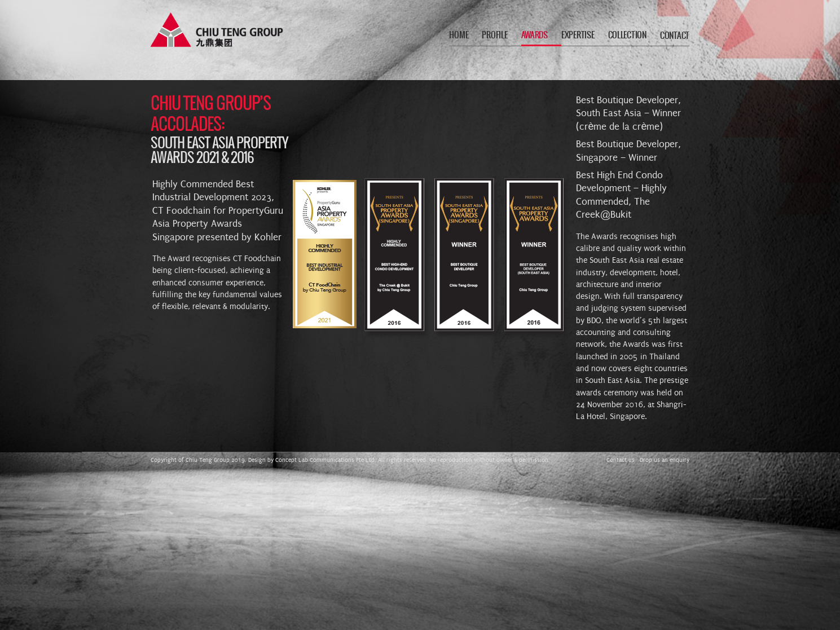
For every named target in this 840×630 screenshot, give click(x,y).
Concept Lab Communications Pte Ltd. (326, 460)
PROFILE (494, 35)
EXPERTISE (578, 35)
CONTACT (675, 36)
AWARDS (535, 35)
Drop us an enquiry (665, 460)
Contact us (621, 460)
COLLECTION (627, 35)
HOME (459, 35)
